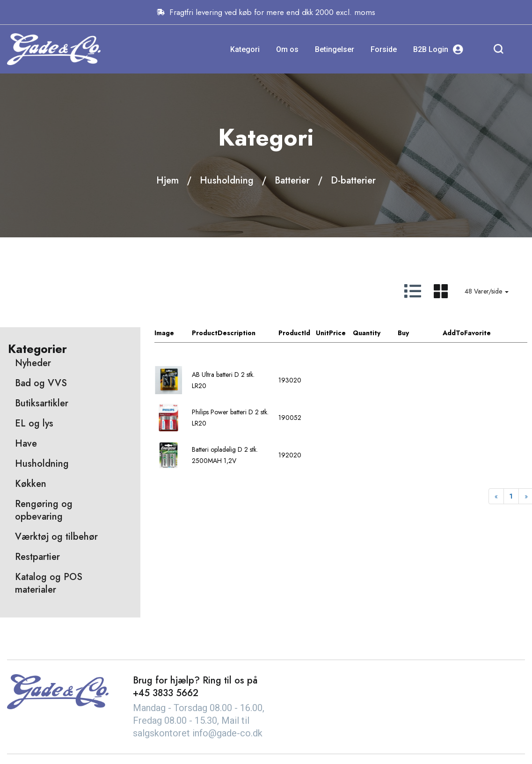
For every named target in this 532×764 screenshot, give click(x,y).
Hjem (168, 180)
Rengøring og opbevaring (44, 510)
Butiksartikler (42, 403)
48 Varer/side (487, 291)
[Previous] (496, 496)
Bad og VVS (41, 383)
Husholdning (227, 180)
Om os (287, 49)
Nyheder (33, 363)
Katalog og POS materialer (49, 583)
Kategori (245, 49)
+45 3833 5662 (166, 693)
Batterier (292, 180)
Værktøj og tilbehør (56, 537)
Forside (384, 49)
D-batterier (353, 180)
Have (26, 444)
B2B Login (438, 49)
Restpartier (37, 557)
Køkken (31, 484)
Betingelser (335, 49)
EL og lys (34, 423)
